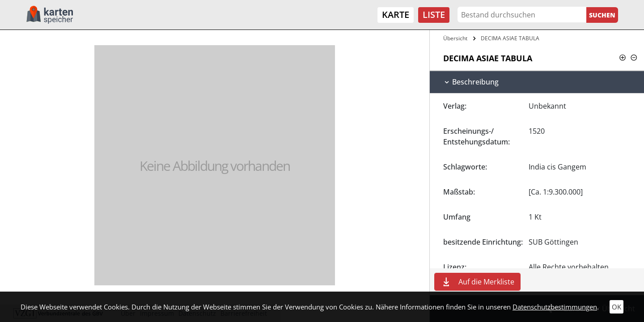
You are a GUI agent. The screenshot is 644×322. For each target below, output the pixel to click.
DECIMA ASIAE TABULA (510, 38)
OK (616, 307)
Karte (396, 15)
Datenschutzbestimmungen (555, 307)
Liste (434, 15)
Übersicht (455, 38)
